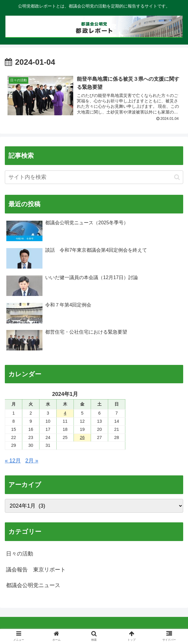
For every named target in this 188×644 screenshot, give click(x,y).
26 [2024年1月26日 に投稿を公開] (82, 437)
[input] (94, 177)
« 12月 (13, 461)
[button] (177, 177)
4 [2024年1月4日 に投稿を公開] (65, 413)
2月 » (32, 461)
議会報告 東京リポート (36, 570)
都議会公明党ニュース (33, 586)
